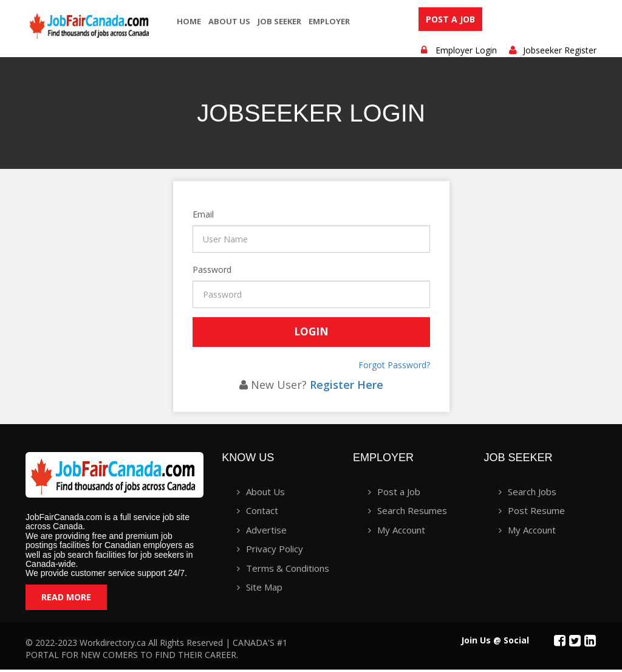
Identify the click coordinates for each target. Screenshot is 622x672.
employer (329, 21)
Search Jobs (532, 495)
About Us (229, 21)
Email (194, 217)
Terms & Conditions (288, 571)
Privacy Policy (275, 552)
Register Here (347, 387)
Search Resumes (412, 513)
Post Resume (536, 513)
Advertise (266, 532)
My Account (401, 532)
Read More (66, 599)
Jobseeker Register (560, 53)
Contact (262, 513)
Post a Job (450, 20)
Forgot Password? (394, 367)
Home (189, 21)
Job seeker (279, 21)
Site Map (264, 590)
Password (194, 273)
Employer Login (466, 53)
